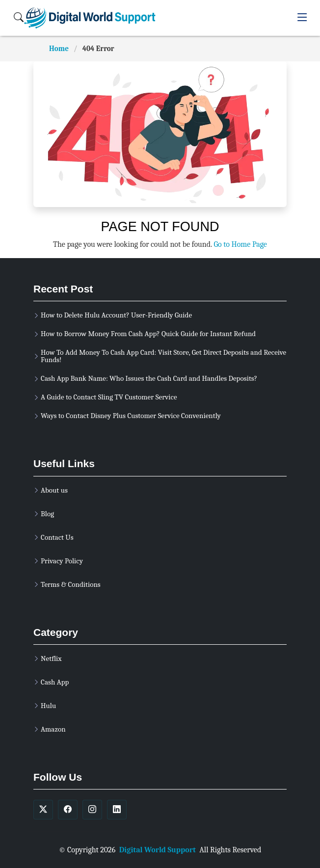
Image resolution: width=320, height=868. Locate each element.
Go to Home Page (240, 244)
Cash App (55, 682)
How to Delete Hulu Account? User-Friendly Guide (116, 315)
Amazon (53, 729)
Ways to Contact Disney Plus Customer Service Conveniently (131, 416)
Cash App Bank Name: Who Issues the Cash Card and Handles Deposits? (149, 379)
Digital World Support (158, 850)
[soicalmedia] (43, 810)
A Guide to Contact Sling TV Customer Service (109, 397)
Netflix (51, 659)
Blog (47, 514)
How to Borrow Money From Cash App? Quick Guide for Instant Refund (148, 334)
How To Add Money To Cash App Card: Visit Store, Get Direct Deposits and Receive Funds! (163, 356)
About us (54, 490)
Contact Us (57, 538)
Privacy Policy (62, 561)
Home (59, 49)
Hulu (48, 706)
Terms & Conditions (71, 585)
